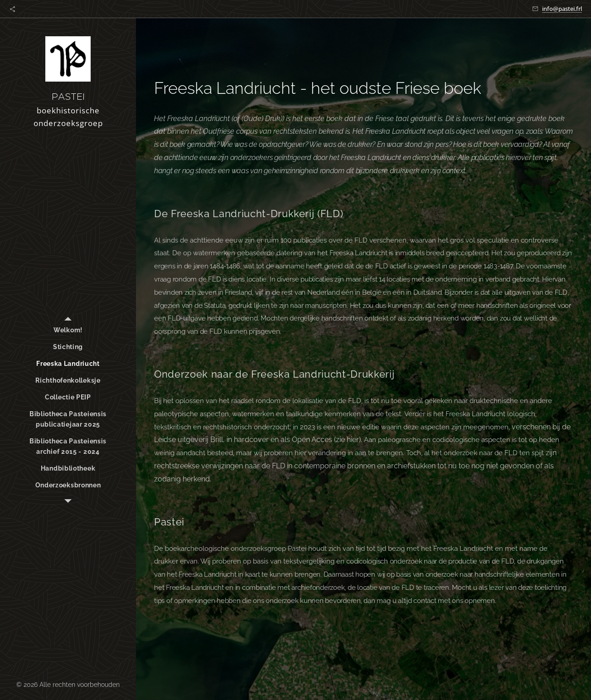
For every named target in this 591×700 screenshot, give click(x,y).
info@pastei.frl (562, 9)
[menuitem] (68, 330)
